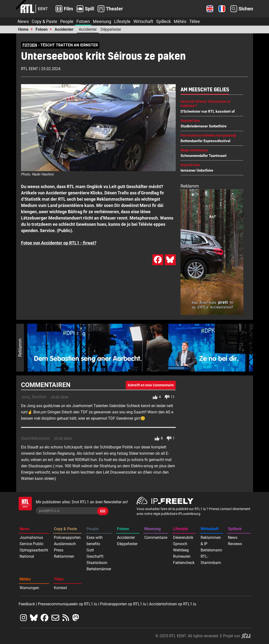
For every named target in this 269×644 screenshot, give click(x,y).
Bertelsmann (211, 550)
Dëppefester (111, 29)
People (67, 21)
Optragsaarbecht (34, 550)
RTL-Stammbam (211, 560)
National (27, 556)
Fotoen (83, 21)
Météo (180, 21)
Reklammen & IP (211, 541)
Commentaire (156, 538)
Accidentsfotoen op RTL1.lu (173, 604)
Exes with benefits (95, 541)
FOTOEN (30, 45)
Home (23, 29)
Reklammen (64, 556)
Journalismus (31, 538)
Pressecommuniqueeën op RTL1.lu (68, 604)
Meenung (102, 21)
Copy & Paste (44, 21)
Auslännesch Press (65, 547)
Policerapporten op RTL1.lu (123, 604)
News (23, 21)
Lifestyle (122, 21)
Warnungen (29, 588)
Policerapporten (67, 538)
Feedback (27, 604)
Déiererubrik (183, 538)
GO (103, 511)
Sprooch (180, 544)
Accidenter (64, 29)
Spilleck (164, 21)
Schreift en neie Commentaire (151, 385)
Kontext (60, 588)
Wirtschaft (143, 21)
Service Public (32, 544)
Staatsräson (97, 563)
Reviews (235, 544)
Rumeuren (182, 556)
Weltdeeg (181, 550)
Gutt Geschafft (95, 553)
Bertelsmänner (99, 569)
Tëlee (195, 21)
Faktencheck (184, 563)
